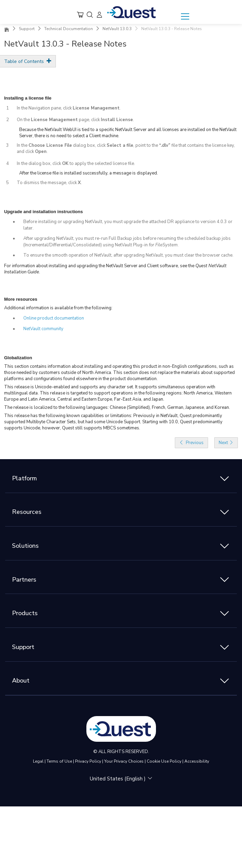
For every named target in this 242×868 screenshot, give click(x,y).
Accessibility (197, 761)
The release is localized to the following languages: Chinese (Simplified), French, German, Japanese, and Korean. (117, 407)
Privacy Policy (88, 761)
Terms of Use (59, 761)
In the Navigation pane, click (45, 108)
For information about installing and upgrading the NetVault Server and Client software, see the (100, 266)
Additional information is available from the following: (58, 308)
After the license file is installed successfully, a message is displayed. (89, 173)
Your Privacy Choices (124, 761)
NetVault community (43, 329)
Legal (38, 761)
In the (23, 145)
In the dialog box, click (39, 164)
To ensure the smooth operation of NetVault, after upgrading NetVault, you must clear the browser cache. (128, 255)
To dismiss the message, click (47, 183)
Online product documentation (54, 318)
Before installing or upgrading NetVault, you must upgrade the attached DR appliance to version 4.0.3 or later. (128, 225)
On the (24, 120)
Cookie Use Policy (164, 761)
